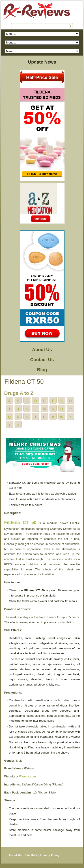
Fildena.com (27, 776)
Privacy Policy (50, 855)
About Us (42, 350)
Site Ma (30, 855)
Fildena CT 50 (20, 522)
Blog (42, 370)
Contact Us (42, 360)
